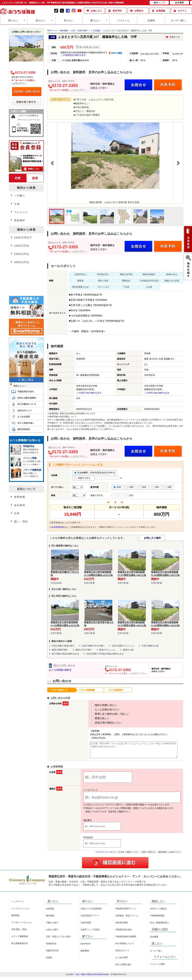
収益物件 (20, 220)
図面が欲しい (94, 718)
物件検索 (50, 919)
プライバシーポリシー (108, 855)
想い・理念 (21, 522)
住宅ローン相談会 (158, 912)
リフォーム (123, 20)
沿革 (17, 513)
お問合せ (139, 11)
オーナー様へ (178, 20)
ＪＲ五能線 (95, 31)
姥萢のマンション (108, 650)
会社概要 (154, 940)
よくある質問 (122, 961)
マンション (21, 212)
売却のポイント (123, 954)
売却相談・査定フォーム (127, 919)
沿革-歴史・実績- (19, 933)
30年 (143, 487)
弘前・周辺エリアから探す (58, 940)
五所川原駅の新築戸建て (63, 646)
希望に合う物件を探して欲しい (104, 714)
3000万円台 (22, 262)
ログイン (182, 11)
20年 (168, 487)
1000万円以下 (23, 238)
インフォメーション (21, 912)
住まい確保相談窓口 (159, 926)
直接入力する (83, 478)
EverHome (86, 947)
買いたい (13, 20)
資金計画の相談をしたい (100, 723)
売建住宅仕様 (52, 954)
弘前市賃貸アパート (90, 919)
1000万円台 (22, 246)
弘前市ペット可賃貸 (90, 933)
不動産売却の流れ (124, 933)
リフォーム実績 (157, 967)
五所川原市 (83, 31)
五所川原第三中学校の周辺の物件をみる (105, 654)
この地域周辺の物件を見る (73, 55)
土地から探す (52, 933)
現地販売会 (51, 947)
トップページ (17, 905)
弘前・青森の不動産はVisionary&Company (92, 977)
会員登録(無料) (58, 527)
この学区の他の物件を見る (89, 393)
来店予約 (117, 11)
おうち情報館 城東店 (60, 670)
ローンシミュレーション (29, 120)
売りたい (69, 20)
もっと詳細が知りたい (99, 709)
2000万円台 (22, 254)
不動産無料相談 (157, 919)
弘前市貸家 (86, 926)
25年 (155, 487)
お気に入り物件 (152, 538)
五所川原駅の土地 (150, 646)
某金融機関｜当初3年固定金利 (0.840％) (95, 473)
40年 (117, 487)
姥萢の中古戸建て (84, 650)
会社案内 (20, 505)
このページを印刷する (28, 116)
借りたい (40, 20)
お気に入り (96, 11)
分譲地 (151, 20)
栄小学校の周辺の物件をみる (65, 654)
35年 (130, 487)
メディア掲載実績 (20, 940)
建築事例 (85, 954)
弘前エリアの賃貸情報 (91, 912)
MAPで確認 (115, 53)
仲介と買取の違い (124, 968)
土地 (73, 31)
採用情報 (20, 497)
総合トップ (159, 3)
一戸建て (20, 196)
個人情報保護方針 (20, 946)
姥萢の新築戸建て (60, 650)
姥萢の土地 (128, 650)
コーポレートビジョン (22, 926)
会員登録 (161, 11)
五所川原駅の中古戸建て (93, 646)
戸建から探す (52, 926)
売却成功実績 (122, 926)
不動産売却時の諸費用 (126, 940)
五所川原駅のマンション (123, 646)
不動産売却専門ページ (126, 912)
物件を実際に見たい (98, 705)
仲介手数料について (125, 947)
